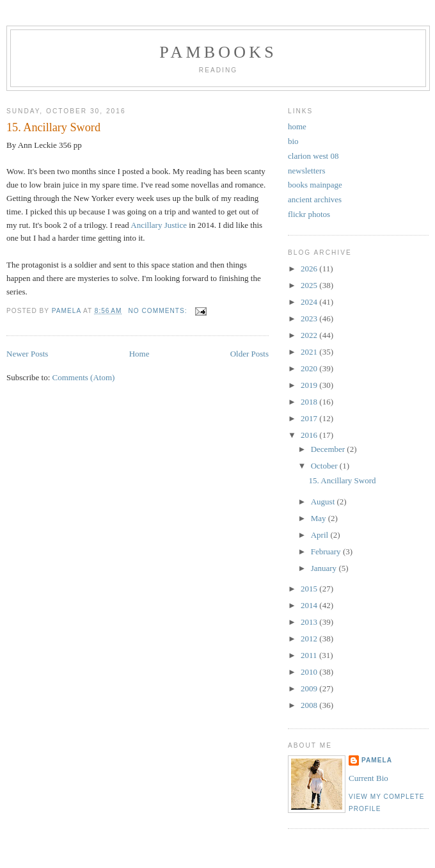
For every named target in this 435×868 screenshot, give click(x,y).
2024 (310, 302)
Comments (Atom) (84, 377)
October (325, 466)
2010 (310, 672)
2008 (310, 705)
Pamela (377, 760)
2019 (310, 385)
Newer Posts (27, 354)
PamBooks (218, 52)
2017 (310, 418)
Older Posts (249, 354)
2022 (310, 335)
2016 (310, 435)
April (321, 535)
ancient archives (315, 199)
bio (293, 141)
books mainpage (315, 185)
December (329, 449)
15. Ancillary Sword (53, 127)
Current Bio (368, 778)
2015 (310, 589)
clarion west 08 (313, 156)
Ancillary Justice (159, 225)
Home (139, 354)
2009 (310, 688)
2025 (310, 285)
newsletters (306, 171)
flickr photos (309, 214)
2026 (310, 269)
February (327, 551)
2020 (310, 368)
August (324, 502)
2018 (310, 402)
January (325, 568)
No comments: (159, 311)
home (297, 126)
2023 (310, 318)
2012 (310, 639)
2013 (310, 622)
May (320, 518)
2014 (310, 605)
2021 (310, 352)
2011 (310, 655)
